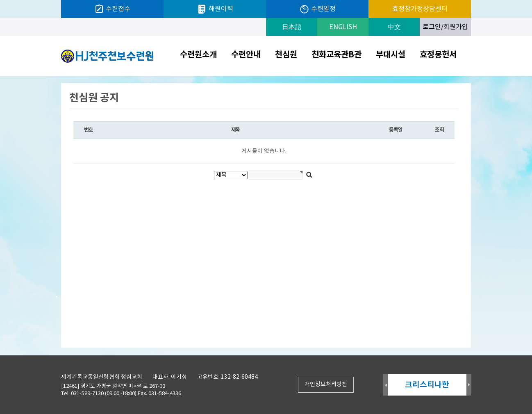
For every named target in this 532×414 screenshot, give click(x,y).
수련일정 (317, 9)
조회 (439, 130)
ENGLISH (343, 27)
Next (469, 385)
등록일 (396, 130)
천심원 (286, 55)
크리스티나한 (427, 385)
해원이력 (215, 9)
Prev (385, 385)
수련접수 (112, 9)
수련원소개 (198, 55)
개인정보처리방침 (326, 384)
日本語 (292, 27)
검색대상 (0, 76)
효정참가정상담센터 (420, 9)
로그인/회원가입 (445, 27)
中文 (394, 27)
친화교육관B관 (336, 55)
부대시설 (391, 55)
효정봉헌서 (438, 55)
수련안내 (246, 55)
